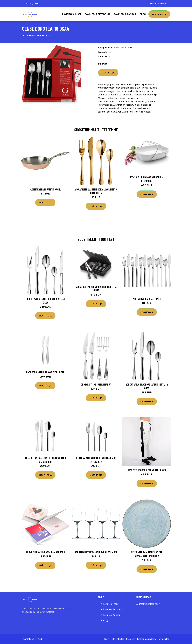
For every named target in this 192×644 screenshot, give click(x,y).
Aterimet (129, 48)
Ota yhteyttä (118, 639)
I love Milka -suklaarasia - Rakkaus (45, 552)
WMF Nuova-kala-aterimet (147, 299)
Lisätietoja (108, 73)
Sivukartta (164, 639)
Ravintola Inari (72, 14)
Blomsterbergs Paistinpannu (45, 189)
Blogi (143, 14)
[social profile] (42, 4)
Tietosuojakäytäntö (147, 639)
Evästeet (130, 639)
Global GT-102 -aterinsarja (96, 384)
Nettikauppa (159, 14)
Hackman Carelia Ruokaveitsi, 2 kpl (45, 372)
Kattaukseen (117, 48)
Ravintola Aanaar (125, 14)
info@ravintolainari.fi (159, 4)
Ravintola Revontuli (97, 14)
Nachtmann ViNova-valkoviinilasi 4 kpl (96, 552)
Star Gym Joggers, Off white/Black (147, 470)
